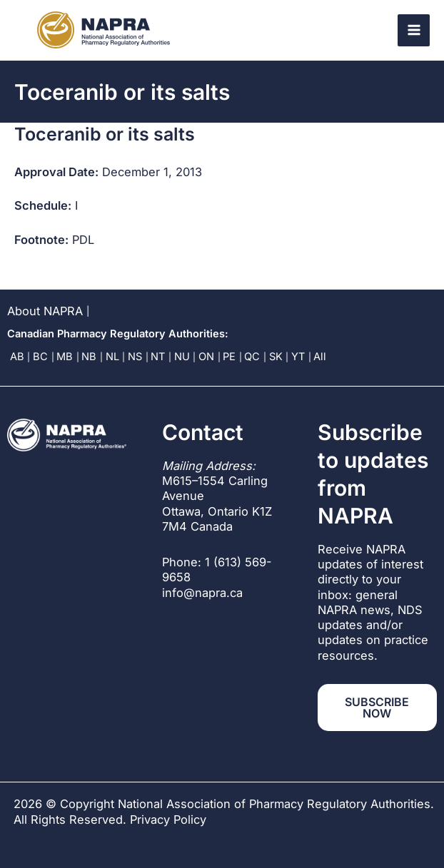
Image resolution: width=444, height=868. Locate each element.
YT (298, 357)
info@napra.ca (202, 593)
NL (112, 357)
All (320, 357)
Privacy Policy (168, 820)
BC (40, 357)
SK (276, 357)
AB (17, 357)
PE (229, 357)
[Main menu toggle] (414, 30)
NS (135, 357)
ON (206, 357)
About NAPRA (45, 311)
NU (182, 357)
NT (158, 357)
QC (252, 357)
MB (65, 357)
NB (89, 357)
